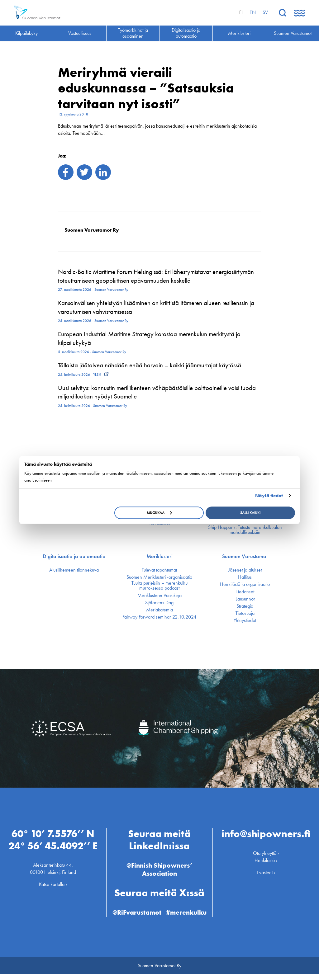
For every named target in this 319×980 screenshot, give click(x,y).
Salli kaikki (250, 513)
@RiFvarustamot (158, 910)
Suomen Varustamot (245, 556)
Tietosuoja (245, 613)
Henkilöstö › (266, 858)
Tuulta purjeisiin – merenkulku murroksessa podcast (159, 586)
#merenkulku (159, 919)
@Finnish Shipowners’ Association (159, 867)
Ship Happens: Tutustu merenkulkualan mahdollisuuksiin (245, 530)
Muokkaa (159, 513)
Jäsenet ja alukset (245, 570)
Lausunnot (245, 599)
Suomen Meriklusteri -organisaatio (159, 577)
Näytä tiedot (269, 496)
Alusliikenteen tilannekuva (74, 570)
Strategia (245, 606)
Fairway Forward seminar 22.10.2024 (159, 617)
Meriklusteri (159, 556)
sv (265, 12)
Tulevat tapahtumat (159, 570)
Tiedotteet (245, 592)
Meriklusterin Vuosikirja (159, 596)
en (253, 12)
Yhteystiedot (245, 620)
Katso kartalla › (53, 882)
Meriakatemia (159, 610)
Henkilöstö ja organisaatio (245, 584)
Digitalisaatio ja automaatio (74, 556)
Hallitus (245, 577)
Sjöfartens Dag (159, 603)
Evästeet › (266, 870)
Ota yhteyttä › (266, 851)
